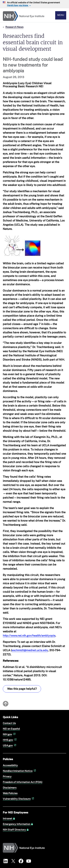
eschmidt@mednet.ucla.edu (30, 650)
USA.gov (10, 745)
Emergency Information (18, 824)
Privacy (7, 776)
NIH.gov (10, 734)
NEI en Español (11, 729)
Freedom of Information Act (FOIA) (23, 782)
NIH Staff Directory (16, 830)
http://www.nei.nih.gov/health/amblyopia (29, 636)
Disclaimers (10, 788)
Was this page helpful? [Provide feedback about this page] (22, 689)
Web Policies (10, 793)
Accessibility (10, 765)
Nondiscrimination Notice (20, 771)
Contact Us (9, 723)
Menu (61, 15)
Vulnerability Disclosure (19, 799)
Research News (14, 27)
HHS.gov (10, 740)
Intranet (9, 819)
